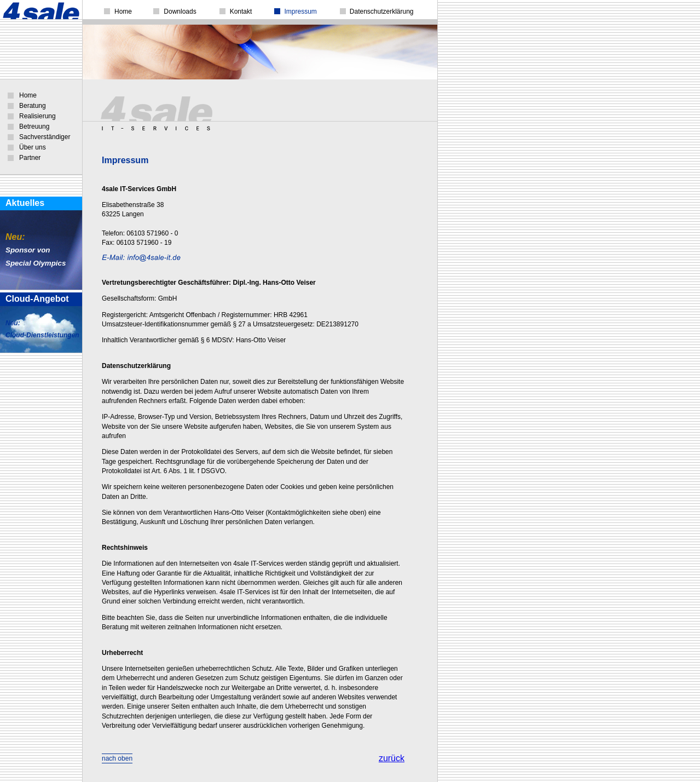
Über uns (33, 147)
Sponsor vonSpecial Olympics (36, 250)
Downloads (180, 12)
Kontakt (241, 12)
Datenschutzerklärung (382, 12)
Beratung (33, 106)
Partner (30, 158)
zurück (392, 758)
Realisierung (37, 116)
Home (28, 95)
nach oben (117, 758)
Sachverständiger (45, 137)
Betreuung (34, 127)
